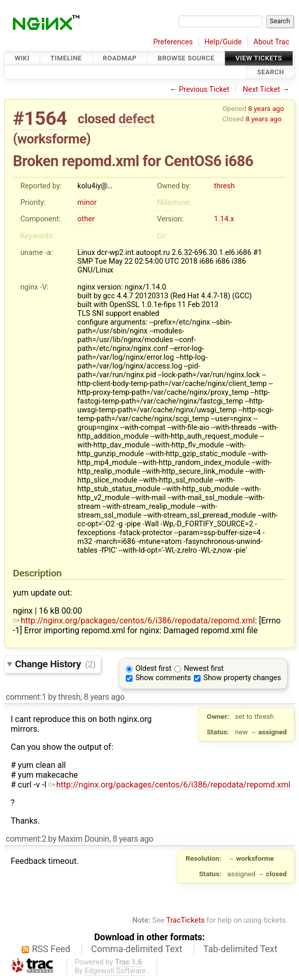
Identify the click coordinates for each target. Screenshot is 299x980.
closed (97, 119)
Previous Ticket (204, 90)
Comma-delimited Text (137, 949)
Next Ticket (261, 90)
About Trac (272, 42)
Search (271, 73)
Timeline (66, 58)
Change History (55, 664)
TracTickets (185, 920)
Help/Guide (223, 42)
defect (137, 119)
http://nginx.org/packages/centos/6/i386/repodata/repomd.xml (134, 621)
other (86, 219)
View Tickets (259, 58)
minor (87, 203)
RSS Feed (51, 949)
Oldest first (154, 669)
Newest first (204, 669)
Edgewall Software (115, 971)
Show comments (163, 678)
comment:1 (26, 697)
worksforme (52, 139)
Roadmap (120, 58)
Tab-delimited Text (240, 949)
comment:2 (26, 839)
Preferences (173, 42)
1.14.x (224, 219)
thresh (224, 186)
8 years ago (266, 108)
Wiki (22, 58)
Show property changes (242, 678)
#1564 (40, 118)
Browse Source (186, 58)
